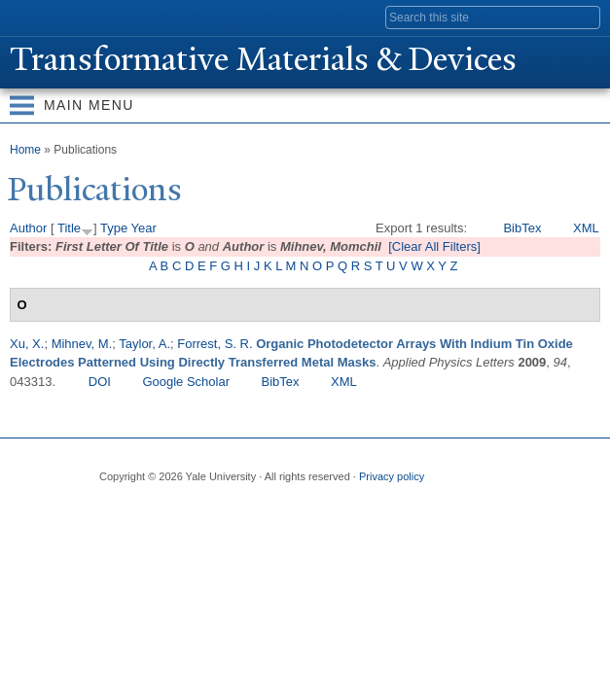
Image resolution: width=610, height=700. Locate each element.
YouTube (264, 508)
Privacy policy (392, 476)
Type (114, 228)
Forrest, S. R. (215, 344)
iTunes (226, 508)
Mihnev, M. (82, 344)
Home (25, 150)
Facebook (112, 508)
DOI (100, 382)
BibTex (522, 228)
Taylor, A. (144, 344)
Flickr (188, 508)
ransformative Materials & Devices (263, 59)
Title (69, 228)
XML (586, 228)
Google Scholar (186, 382)
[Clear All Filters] (434, 246)
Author (28, 228)
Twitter (150, 508)
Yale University (33, 17)
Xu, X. (27, 344)
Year (144, 228)
